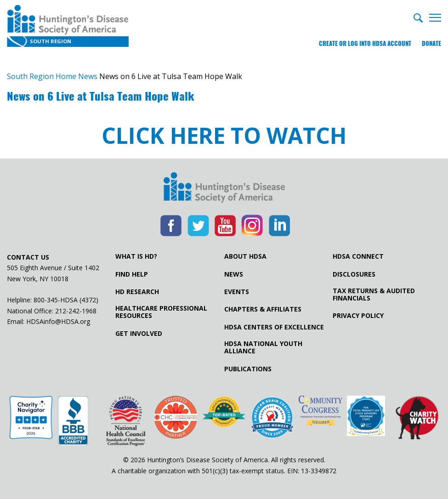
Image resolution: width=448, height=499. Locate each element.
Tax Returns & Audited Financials (374, 295)
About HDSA (245, 256)
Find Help (132, 274)
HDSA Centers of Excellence (274, 327)
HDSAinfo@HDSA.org (58, 321)
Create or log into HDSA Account (365, 43)
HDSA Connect (358, 256)
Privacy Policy (358, 316)
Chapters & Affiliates (263, 309)
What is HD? (136, 256)
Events (237, 292)
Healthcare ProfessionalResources (161, 312)
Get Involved (139, 334)
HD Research (137, 292)
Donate (431, 43)
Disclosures (354, 274)
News (234, 274)
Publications (248, 369)
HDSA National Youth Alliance (263, 347)
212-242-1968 (76, 311)
